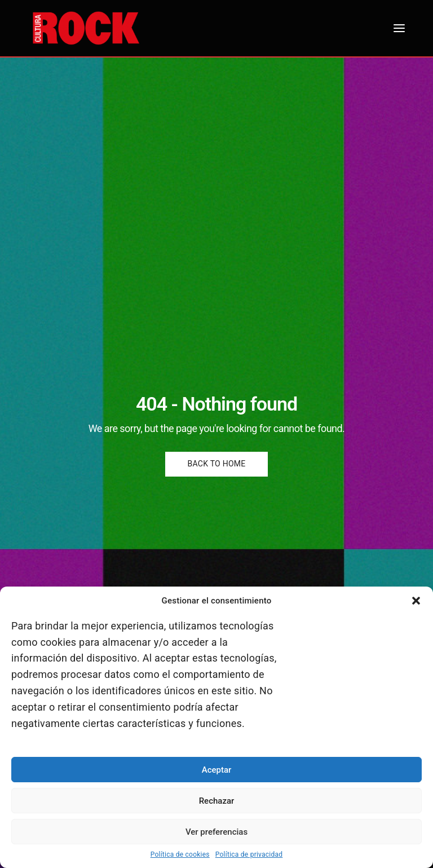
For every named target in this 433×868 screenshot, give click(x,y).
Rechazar (217, 801)
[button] (416, 601)
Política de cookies (180, 854)
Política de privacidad (249, 854)
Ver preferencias (216, 832)
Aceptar (217, 770)
